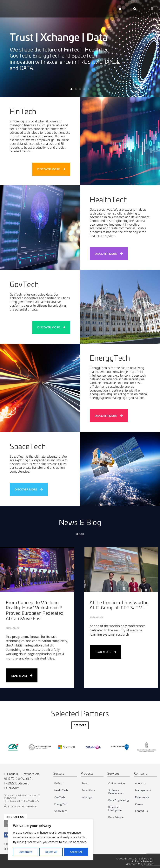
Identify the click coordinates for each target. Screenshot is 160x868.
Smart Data (88, 790)
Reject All (51, 852)
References (142, 797)
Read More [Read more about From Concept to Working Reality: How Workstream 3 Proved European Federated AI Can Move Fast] (22, 675)
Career (139, 804)
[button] (104, 9)
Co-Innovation (117, 783)
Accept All (76, 852)
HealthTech (61, 790)
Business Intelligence (115, 809)
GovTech (24, 284)
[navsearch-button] (135, 9)
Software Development (116, 792)
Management (143, 790)
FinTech (23, 111)
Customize (26, 852)
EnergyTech (61, 804)
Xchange (87, 797)
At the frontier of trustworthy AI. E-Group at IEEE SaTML (119, 605)
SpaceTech (28, 446)
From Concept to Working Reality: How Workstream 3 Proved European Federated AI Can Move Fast (35, 610)
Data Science (116, 817)
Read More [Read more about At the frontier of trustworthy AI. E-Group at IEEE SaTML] (106, 652)
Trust (85, 783)
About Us (140, 783)
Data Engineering (118, 800)
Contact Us (141, 811)
